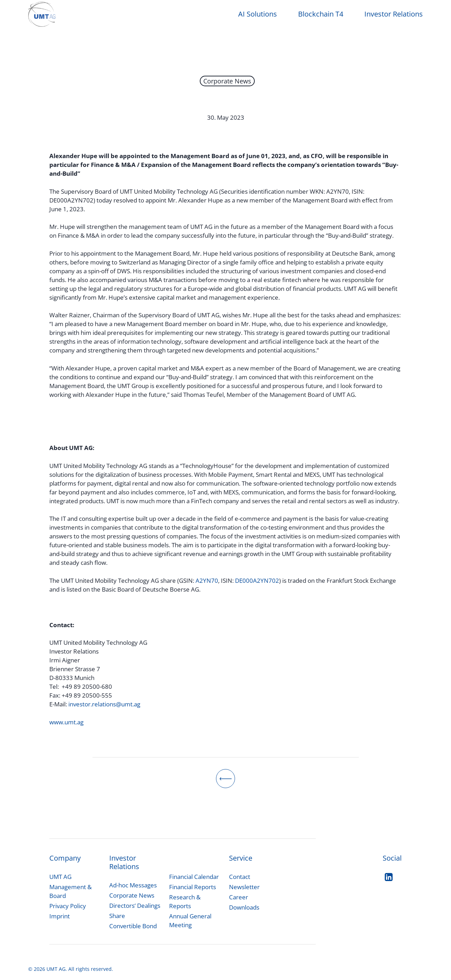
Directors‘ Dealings (135, 906)
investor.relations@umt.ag (104, 704)
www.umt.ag (66, 722)
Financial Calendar (194, 877)
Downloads (244, 907)
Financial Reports (193, 887)
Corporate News (227, 81)
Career (239, 897)
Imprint (60, 916)
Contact (240, 877)
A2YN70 (207, 580)
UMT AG (60, 877)
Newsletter (244, 887)
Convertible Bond (133, 926)
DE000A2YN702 (257, 580)
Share (117, 916)
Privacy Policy (68, 906)
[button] (133, 885)
